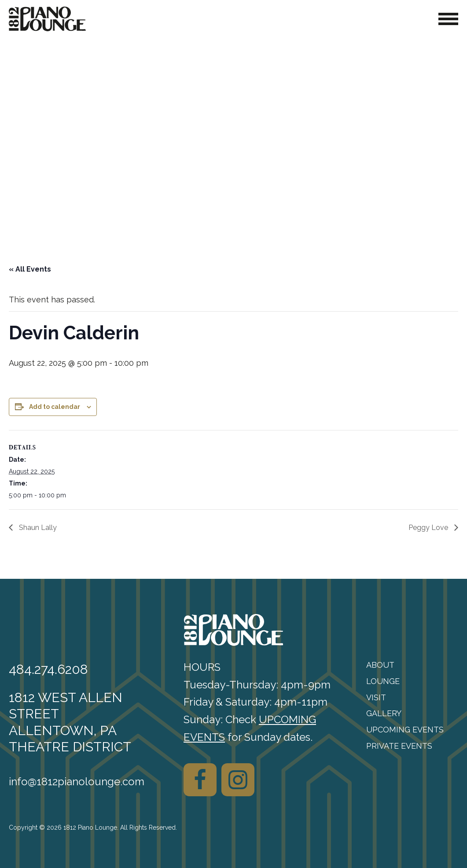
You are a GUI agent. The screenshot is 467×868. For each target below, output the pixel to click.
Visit (376, 697)
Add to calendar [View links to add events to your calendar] (55, 407)
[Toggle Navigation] (448, 19)
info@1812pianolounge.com (77, 782)
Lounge (383, 681)
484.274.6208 (48, 669)
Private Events (399, 746)
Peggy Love (429, 528)
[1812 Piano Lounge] (47, 19)
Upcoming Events (405, 730)
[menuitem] (412, 665)
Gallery (384, 713)
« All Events (30, 269)
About (380, 665)
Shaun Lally (37, 528)
